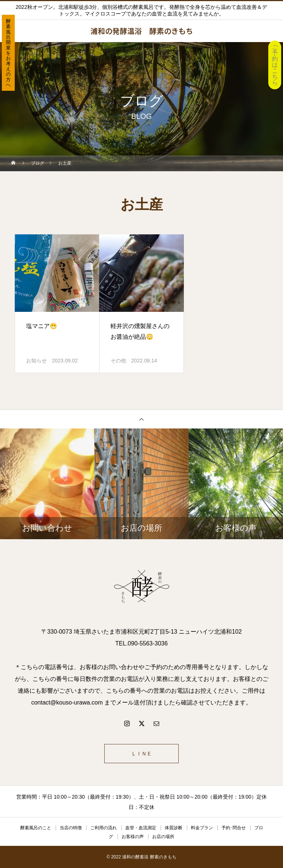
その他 (118, 361)
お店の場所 (163, 837)
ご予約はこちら (275, 65)
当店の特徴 (71, 828)
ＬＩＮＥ (141, 754)
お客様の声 (133, 837)
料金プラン (202, 828)
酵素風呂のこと (36, 828)
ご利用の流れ (104, 828)
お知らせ (36, 361)
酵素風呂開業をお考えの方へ (8, 53)
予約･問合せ (234, 828)
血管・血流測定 (141, 828)
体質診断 (174, 828)
